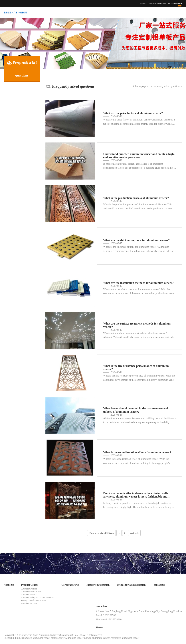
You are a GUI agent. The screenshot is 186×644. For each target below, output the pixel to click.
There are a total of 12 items (101, 533)
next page (134, 533)
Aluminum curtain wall (31, 592)
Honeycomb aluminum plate (34, 600)
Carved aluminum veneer (97, 638)
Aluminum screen (29, 603)
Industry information (98, 585)
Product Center (30, 585)
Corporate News (70, 585)
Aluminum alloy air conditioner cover (38, 597)
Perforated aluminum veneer (125, 638)
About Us (9, 585)
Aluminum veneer (29, 589)
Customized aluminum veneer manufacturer (42, 638)
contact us (159, 585)
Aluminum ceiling (29, 595)
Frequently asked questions (166, 86)
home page (141, 86)
